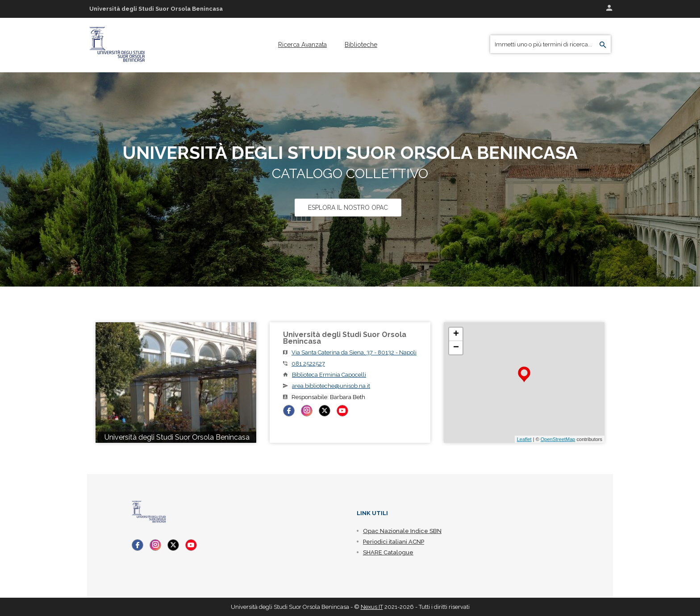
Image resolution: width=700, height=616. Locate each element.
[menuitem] (302, 45)
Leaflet (524, 439)
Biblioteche (361, 45)
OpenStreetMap (558, 439)
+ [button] (456, 334)
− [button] (456, 348)
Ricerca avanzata (302, 45)
